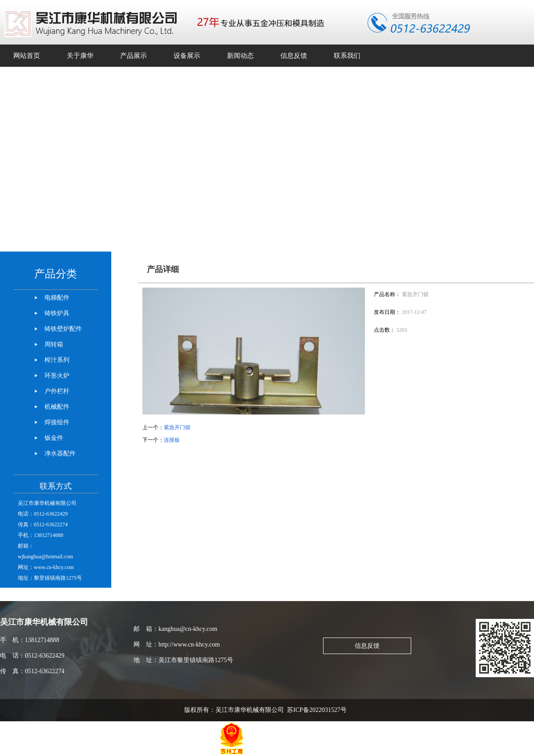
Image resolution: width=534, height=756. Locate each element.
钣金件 (54, 438)
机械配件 (57, 407)
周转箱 (54, 344)
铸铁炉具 (57, 313)
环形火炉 (57, 376)
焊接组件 (57, 422)
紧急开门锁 (177, 427)
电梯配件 (57, 298)
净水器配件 (60, 453)
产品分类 (56, 274)
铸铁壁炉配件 (63, 329)
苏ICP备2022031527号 (318, 710)
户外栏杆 (57, 391)
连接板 (172, 440)
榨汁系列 (57, 360)
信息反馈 (367, 646)
